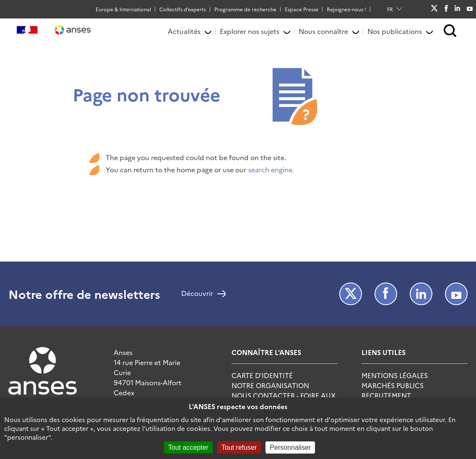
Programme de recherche (245, 9)
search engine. (271, 169)
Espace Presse (302, 9)
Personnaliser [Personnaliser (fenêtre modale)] (290, 447)
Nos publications (395, 31)
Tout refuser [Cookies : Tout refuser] (239, 447)
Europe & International (123, 9)
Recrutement (386, 395)
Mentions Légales (395, 375)
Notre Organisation (270, 385)
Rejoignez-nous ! (346, 9)
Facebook (446, 9)
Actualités (184, 31)
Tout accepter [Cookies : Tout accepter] (188, 447)
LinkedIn (458, 9)
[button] (450, 31)
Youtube (470, 9)
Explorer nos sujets (250, 31)
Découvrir (197, 294)
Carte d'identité (262, 375)
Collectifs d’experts (183, 9)
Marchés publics (393, 385)
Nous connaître (323, 31)
